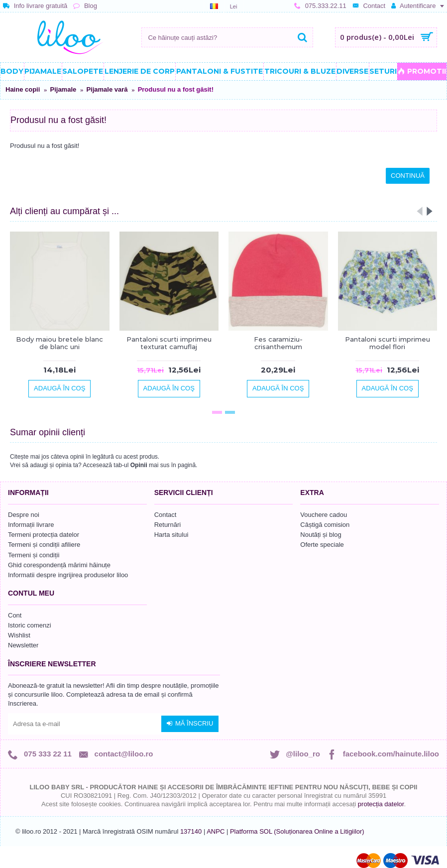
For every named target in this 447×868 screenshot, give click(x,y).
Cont (15, 615)
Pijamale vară (107, 89)
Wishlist (19, 635)
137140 (191, 831)
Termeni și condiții (34, 555)
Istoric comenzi (30, 625)
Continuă (408, 176)
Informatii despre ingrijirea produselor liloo (68, 575)
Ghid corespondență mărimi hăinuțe (59, 565)
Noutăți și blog (321, 535)
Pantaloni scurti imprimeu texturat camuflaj (169, 343)
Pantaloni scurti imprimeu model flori (388, 343)
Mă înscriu (190, 724)
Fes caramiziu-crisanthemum (278, 343)
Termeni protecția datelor (44, 535)
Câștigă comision (325, 525)
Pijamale (63, 89)
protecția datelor (381, 804)
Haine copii (23, 89)
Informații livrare (31, 525)
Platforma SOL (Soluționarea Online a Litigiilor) (297, 831)
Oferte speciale (322, 545)
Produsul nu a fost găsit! (176, 89)
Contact (166, 515)
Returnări (168, 525)
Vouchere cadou (324, 515)
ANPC (216, 831)
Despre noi (24, 515)
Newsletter (23, 645)
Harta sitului (171, 535)
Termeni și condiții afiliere (44, 545)
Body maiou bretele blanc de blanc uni (59, 343)
